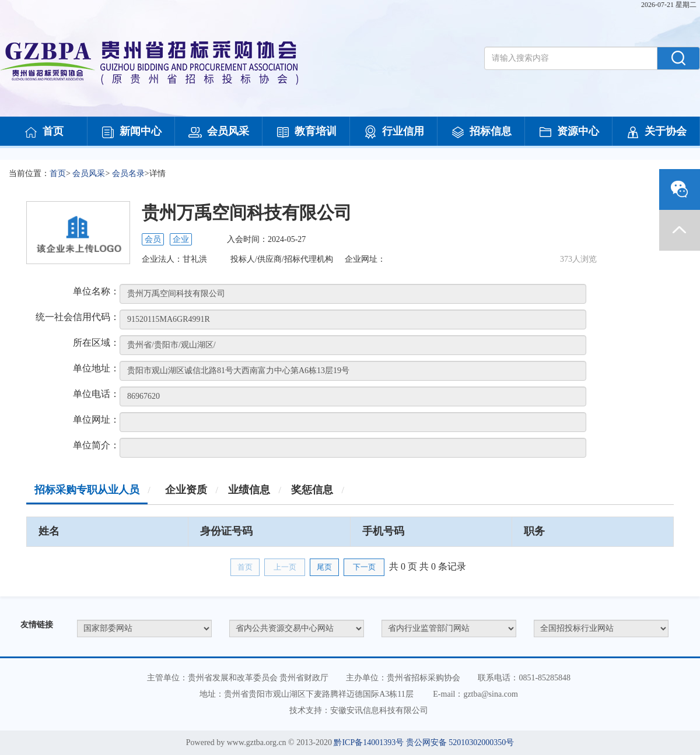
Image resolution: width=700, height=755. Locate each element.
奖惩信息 (312, 490)
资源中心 (569, 132)
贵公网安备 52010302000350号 (460, 742)
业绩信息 (249, 490)
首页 (44, 132)
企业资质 (186, 490)
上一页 (285, 567)
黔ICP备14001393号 (369, 742)
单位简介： (96, 445)
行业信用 (394, 132)
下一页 (364, 567)
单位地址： (96, 368)
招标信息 (481, 132)
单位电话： (96, 394)
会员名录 (128, 173)
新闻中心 (131, 132)
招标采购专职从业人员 (87, 490)
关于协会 (656, 132)
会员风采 (219, 132)
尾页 (324, 567)
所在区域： (96, 343)
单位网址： (96, 419)
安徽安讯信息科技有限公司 (379, 710)
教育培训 (306, 132)
